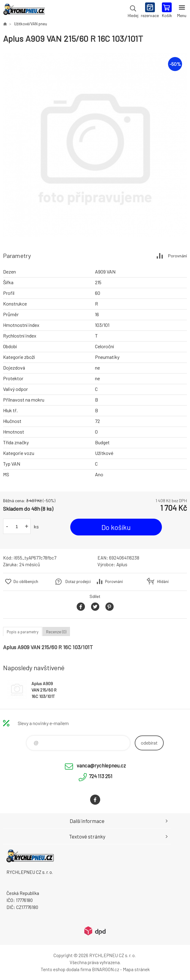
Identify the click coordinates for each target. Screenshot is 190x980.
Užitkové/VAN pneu (31, 24)
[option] (95, 145)
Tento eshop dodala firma (66, 969)
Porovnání (177, 256)
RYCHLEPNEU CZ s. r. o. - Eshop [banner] (24, 11)
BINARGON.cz (106, 969)
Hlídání (163, 581)
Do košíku (116, 527)
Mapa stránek (136, 969)
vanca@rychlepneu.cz (101, 765)
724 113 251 (101, 776)
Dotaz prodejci (78, 581)
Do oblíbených (26, 581)
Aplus (122, 564)
